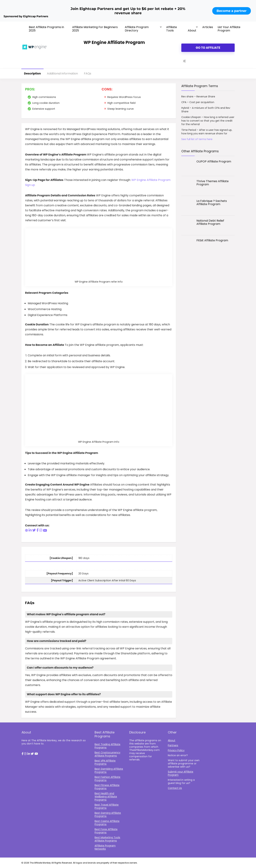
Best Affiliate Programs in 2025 (46, 29)
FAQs (88, 73)
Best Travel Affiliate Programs (107, 806)
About (192, 30)
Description (32, 73)
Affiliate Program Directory (137, 29)
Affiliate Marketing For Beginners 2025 (95, 29)
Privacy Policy (176, 750)
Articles (208, 27)
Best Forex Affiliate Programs (106, 831)
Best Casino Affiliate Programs (107, 823)
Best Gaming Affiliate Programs (108, 815)
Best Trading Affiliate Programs (107, 746)
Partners (173, 745)
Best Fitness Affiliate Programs (107, 787)
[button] (22, 754)
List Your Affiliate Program (229, 29)
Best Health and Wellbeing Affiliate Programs (106, 797)
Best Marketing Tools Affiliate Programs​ (107, 839)
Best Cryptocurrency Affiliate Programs (107, 754)
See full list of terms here (197, 139)
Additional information (62, 73)
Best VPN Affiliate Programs (105, 762)
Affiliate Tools (172, 29)
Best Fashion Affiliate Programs (107, 779)
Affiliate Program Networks (105, 847)
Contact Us (175, 788)
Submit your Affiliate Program (181, 773)
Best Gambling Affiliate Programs (109, 770)
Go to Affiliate (208, 48)
